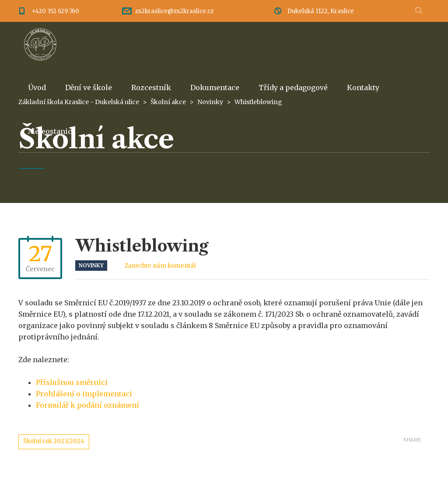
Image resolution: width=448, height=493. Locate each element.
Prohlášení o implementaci (84, 394)
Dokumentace (215, 87)
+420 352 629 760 (55, 11)
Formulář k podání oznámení (87, 405)
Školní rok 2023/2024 (54, 441)
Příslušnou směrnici (72, 382)
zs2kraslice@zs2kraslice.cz (174, 11)
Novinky (91, 265)
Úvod (37, 87)
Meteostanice (52, 131)
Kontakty (363, 87)
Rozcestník (151, 87)
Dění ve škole (89, 87)
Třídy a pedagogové (293, 87)
